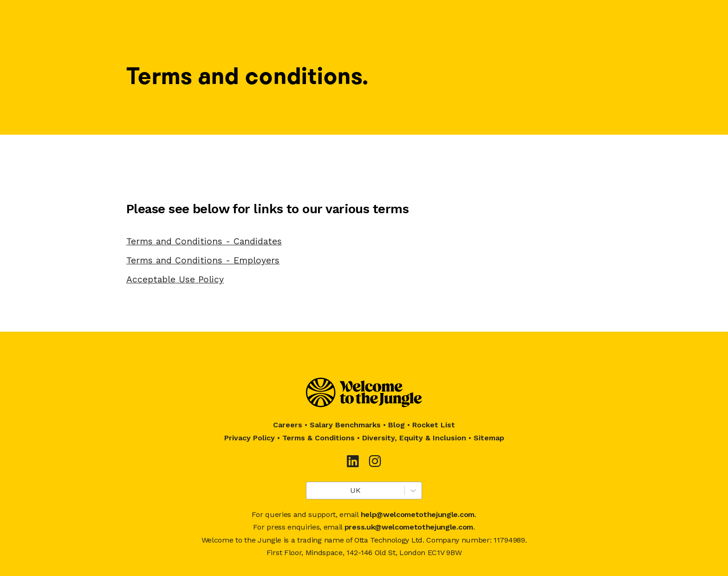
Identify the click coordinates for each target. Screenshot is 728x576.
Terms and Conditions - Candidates (204, 241)
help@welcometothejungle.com (418, 514)
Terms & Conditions (318, 438)
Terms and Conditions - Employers (203, 260)
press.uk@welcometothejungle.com (409, 527)
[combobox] (312, 491)
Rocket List (434, 425)
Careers (288, 425)
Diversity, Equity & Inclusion (414, 438)
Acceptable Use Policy (175, 279)
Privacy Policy (250, 438)
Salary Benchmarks (345, 425)
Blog (396, 425)
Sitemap (489, 438)
